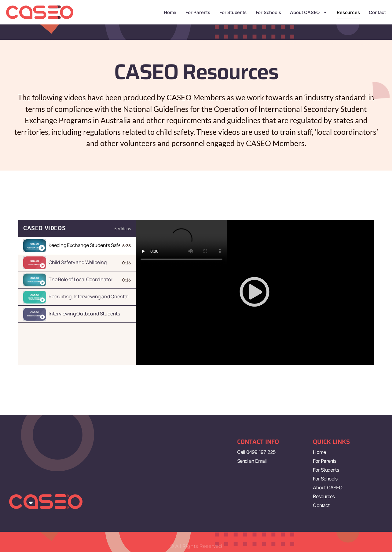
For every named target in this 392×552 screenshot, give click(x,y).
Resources (348, 12)
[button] (255, 293)
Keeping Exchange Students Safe (84, 245)
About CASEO (309, 12)
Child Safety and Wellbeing (78, 262)
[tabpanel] (255, 293)
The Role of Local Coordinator (81, 279)
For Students (233, 12)
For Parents (198, 12)
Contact (377, 12)
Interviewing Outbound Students (84, 314)
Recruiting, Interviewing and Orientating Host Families (88, 296)
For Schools (268, 12)
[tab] (77, 246)
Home (170, 12)
